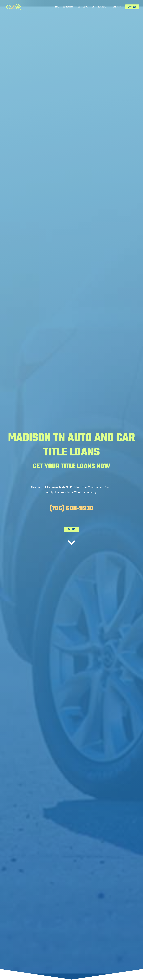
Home (57, 7)
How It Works (82, 7)
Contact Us (117, 7)
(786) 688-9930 (71, 509)
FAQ (93, 7)
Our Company (68, 7)
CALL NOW (72, 529)
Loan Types (102, 7)
